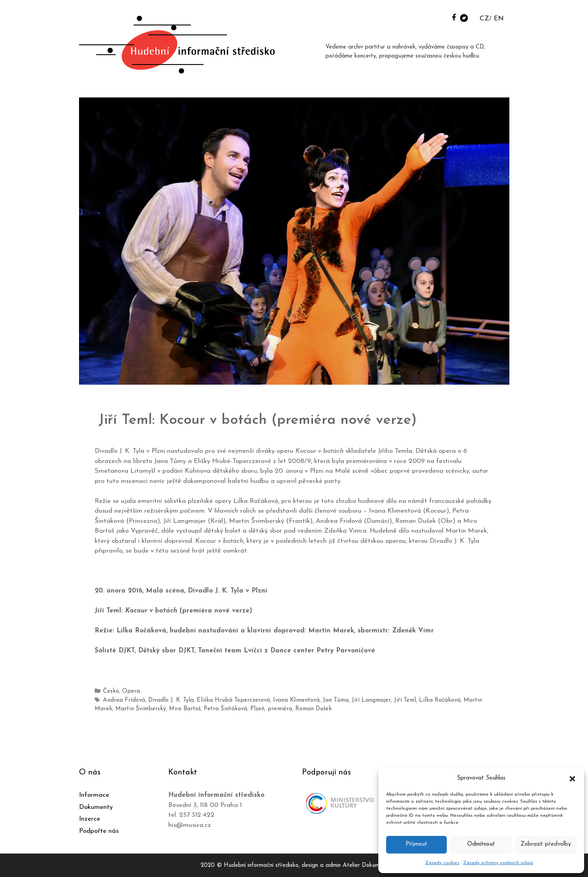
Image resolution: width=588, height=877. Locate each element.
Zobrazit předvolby (546, 844)
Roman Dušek (280, 708)
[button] (572, 778)
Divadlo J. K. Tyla (166, 700)
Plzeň (227, 708)
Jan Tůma (321, 700)
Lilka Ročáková (417, 700)
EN (499, 19)
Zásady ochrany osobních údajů (498, 863)
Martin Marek (457, 700)
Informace (94, 794)
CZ (484, 19)
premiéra (248, 708)
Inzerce (90, 818)
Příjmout (416, 844)
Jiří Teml (384, 700)
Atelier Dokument (365, 864)
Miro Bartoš (159, 708)
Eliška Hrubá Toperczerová (225, 700)
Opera (129, 691)
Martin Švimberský (118, 708)
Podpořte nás (99, 829)
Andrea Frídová (122, 700)
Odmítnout (481, 844)
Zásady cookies (442, 863)
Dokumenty (96, 806)
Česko (111, 691)
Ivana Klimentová (284, 700)
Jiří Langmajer (354, 700)
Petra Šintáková (197, 708)
